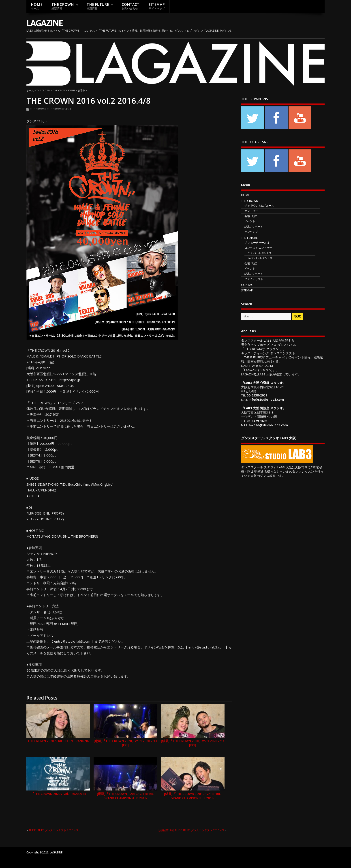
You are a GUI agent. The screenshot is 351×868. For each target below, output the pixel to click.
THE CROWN (63, 6)
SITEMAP (157, 6)
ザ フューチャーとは (257, 242)
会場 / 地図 (251, 216)
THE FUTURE (98, 6)
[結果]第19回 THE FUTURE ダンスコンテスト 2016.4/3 (191, 830)
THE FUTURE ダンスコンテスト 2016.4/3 (53, 830)
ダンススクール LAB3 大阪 (260, 340)
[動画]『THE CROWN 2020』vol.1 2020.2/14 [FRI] (125, 743)
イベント (250, 221)
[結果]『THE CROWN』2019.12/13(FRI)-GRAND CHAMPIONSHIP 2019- (193, 796)
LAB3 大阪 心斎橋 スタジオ (263, 383)
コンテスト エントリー (258, 248)
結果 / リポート (254, 227)
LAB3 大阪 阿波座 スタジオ (263, 408)
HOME (37, 6)
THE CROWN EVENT (59, 109)
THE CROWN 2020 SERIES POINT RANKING (58, 741)
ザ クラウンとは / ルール (259, 206)
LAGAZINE (45, 23)
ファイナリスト (254, 279)
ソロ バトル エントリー (261, 253)
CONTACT (131, 6)
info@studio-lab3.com (266, 400)
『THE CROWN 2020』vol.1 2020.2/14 (58, 794)
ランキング (251, 232)
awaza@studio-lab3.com (268, 425)
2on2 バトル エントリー (261, 258)
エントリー (251, 211)
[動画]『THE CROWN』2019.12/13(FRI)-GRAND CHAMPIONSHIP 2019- (125, 796)
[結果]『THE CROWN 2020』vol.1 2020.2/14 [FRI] (193, 743)
